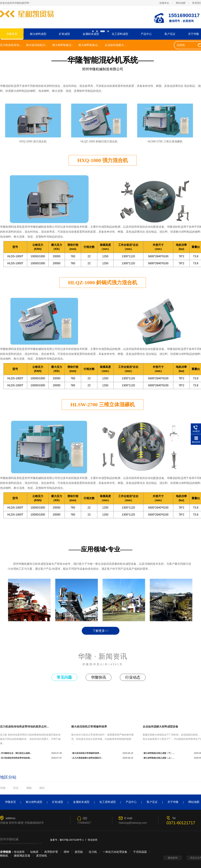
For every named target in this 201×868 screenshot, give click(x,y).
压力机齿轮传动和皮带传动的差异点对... (24, 727)
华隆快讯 (99, 677)
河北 (16, 788)
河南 (3, 788)
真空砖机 (42, 856)
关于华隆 (173, 802)
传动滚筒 (19, 852)
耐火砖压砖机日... (37, 45)
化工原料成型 (120, 34)
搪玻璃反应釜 (22, 856)
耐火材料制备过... (63, 45)
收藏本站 (164, 3)
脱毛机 (79, 852)
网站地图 (181, 3)
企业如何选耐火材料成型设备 (160, 727)
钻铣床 (34, 852)
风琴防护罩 (51, 852)
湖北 (42, 788)
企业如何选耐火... (115, 45)
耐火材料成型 (38, 34)
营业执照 (93, 840)
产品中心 (146, 34)
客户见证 (170, 34)
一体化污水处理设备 (115, 852)
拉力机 (93, 852)
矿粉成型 (64, 34)
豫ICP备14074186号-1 (72, 840)
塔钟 (66, 852)
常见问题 (64, 677)
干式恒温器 (140, 852)
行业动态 (133, 677)
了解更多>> (100, 631)
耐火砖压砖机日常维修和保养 (89, 727)
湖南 (29, 788)
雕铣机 (4, 856)
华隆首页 (10, 802)
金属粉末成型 (91, 34)
